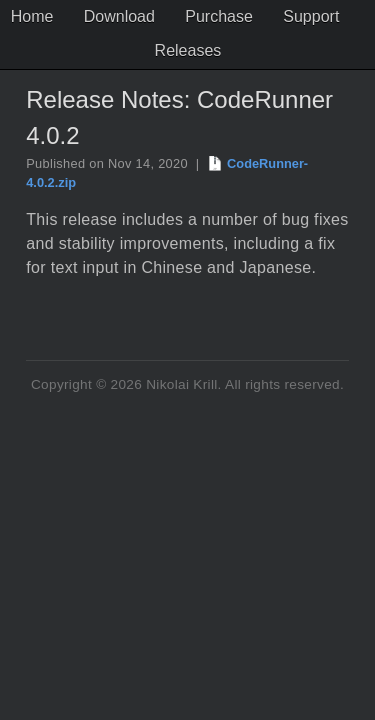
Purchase (262, 16)
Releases (230, 50)
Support (139, 50)
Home (76, 16)
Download (162, 16)
